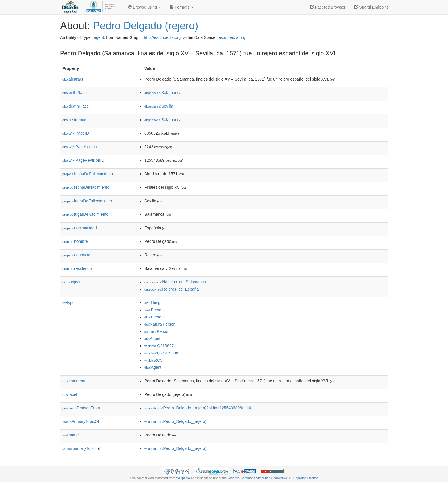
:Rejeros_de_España (172, 289)
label (70, 394)
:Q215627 (159, 346)
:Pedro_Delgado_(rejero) (175, 421)
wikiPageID (76, 133)
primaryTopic (81, 448)
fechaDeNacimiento (86, 187)
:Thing (152, 303)
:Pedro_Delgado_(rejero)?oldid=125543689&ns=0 (198, 408)
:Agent (152, 339)
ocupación (77, 255)
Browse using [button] (144, 7)
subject (71, 282)
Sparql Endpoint (371, 7)
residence (74, 120)
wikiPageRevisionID (83, 160)
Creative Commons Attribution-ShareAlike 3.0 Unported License (273, 478)
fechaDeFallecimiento (88, 174)
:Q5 (153, 360)
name (71, 435)
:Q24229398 (161, 353)
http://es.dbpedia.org (162, 37)
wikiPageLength (80, 147)
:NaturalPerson (160, 324)
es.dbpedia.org (232, 37)
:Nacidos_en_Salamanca (175, 282)
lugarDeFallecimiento (87, 201)
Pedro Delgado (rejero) (145, 26)
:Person (154, 310)
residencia (77, 268)
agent (99, 37)
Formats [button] (182, 7)
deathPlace (76, 106)
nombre (75, 241)
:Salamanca (163, 93)
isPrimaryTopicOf (81, 421)
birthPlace (74, 93)
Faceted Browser (328, 7)
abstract (73, 79)
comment (74, 381)
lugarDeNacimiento (85, 214)
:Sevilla (159, 106)
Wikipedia (183, 478)
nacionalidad (80, 228)
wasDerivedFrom (81, 408)
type (69, 303)
